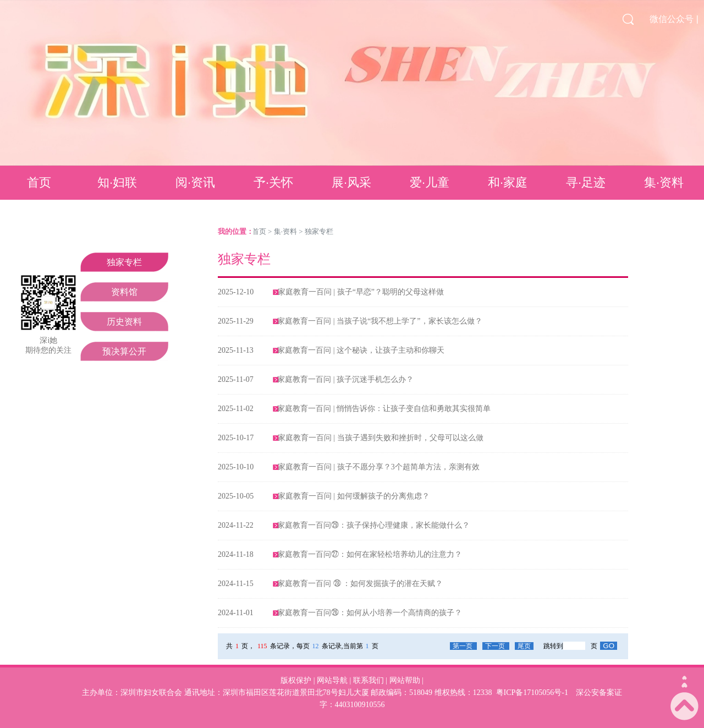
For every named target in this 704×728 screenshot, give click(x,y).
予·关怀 (273, 182)
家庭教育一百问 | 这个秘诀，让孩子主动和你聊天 (361, 350)
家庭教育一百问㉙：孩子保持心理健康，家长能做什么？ (373, 525)
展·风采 (351, 182)
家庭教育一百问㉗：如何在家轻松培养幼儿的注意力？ (370, 554)
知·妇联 (117, 182)
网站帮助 (405, 680)
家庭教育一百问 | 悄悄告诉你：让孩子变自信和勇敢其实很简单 (384, 409)
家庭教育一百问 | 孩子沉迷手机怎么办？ (345, 379)
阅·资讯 (195, 182)
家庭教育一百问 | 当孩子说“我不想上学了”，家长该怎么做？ (380, 321)
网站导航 (332, 680)
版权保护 (296, 680)
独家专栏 (124, 262)
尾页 (524, 646)
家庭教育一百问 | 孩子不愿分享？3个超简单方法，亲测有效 (379, 467)
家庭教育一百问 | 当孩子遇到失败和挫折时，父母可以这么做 (381, 438)
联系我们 (369, 680)
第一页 (463, 646)
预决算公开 (124, 351)
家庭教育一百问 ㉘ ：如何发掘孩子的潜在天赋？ (360, 584)
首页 (39, 182)
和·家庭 (508, 182)
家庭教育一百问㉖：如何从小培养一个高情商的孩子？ (370, 613)
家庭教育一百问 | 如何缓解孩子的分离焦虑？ (354, 496)
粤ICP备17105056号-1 (532, 693)
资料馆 (124, 292)
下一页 (496, 646)
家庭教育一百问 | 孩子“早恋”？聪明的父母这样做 (361, 292)
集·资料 (664, 182)
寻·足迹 (586, 182)
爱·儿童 (430, 182)
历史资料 (124, 322)
